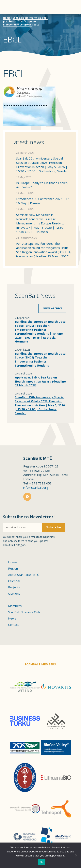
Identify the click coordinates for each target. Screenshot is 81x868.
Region (13, 568)
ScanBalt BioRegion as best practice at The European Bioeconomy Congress (25, 21)
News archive (52, 308)
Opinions (14, 593)
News (12, 618)
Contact (13, 625)
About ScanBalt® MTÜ (24, 575)
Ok (41, 862)
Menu (10, 7)
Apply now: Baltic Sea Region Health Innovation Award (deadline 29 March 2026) (40, 381)
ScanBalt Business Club (24, 612)
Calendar (14, 581)
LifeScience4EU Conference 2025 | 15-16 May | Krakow (43, 201)
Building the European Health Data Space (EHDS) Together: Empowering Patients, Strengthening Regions (40, 359)
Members (15, 606)
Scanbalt (68, 19)
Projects (14, 587)
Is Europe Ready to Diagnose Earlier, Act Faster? (42, 185)
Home (7, 18)
